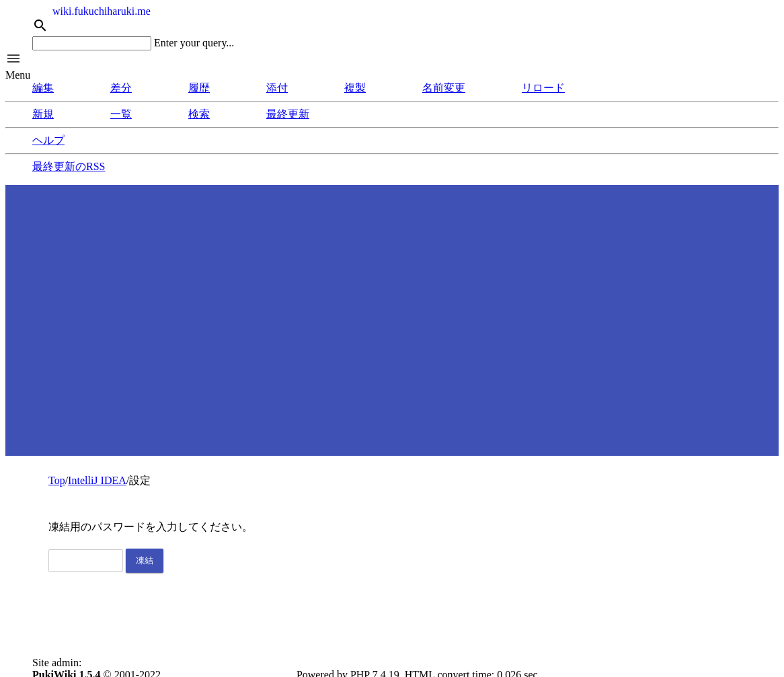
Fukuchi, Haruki (119, 663)
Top (57, 480)
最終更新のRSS (69, 166)
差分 (121, 88)
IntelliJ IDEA (97, 480)
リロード (543, 88)
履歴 (199, 88)
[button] (392, 60)
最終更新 (288, 114)
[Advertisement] (392, 319)
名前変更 (444, 88)
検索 (199, 114)
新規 (43, 114)
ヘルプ (48, 140)
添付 (277, 88)
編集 (43, 88)
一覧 (121, 114)
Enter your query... (194, 43)
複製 (355, 88)
